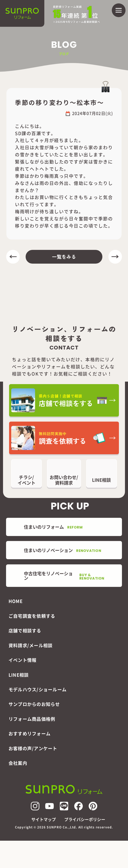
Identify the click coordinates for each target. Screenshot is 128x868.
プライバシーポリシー (85, 819)
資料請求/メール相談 (31, 645)
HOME (16, 601)
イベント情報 (23, 660)
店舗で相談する (25, 630)
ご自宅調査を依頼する (32, 616)
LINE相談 (19, 675)
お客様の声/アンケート (33, 748)
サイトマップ (44, 819)
